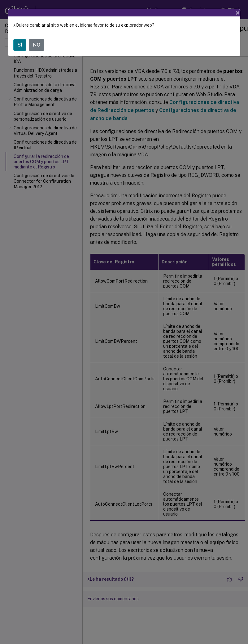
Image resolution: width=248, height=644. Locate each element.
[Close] (238, 13)
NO (37, 45)
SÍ (20, 45)
